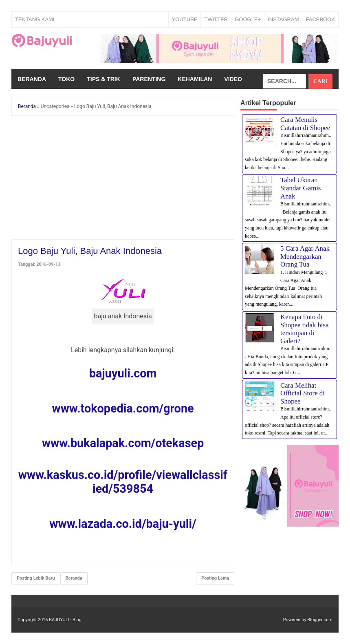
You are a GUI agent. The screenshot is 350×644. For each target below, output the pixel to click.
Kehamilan (195, 79)
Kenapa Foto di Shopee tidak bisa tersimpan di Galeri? (304, 329)
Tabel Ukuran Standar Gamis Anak (300, 188)
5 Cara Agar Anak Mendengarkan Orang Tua (305, 256)
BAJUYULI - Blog (65, 620)
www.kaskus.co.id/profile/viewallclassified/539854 (123, 482)
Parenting (149, 79)
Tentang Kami (35, 19)
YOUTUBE (185, 19)
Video (233, 79)
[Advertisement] (123, 179)
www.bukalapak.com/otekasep (123, 443)
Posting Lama (215, 578)
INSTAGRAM (283, 19)
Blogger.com (320, 620)
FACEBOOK (320, 19)
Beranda (32, 79)
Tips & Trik (103, 79)
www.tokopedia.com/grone (123, 408)
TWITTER (216, 19)
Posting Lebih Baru (36, 578)
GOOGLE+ (248, 19)
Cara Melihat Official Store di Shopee (303, 393)
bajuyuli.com (123, 373)
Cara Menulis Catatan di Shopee (305, 124)
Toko (66, 79)
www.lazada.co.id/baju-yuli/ (123, 524)
